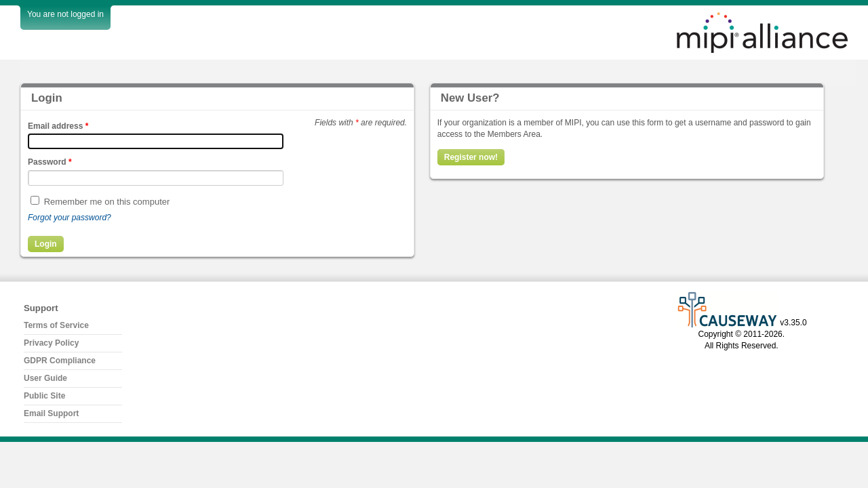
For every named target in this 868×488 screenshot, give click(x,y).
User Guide (45, 378)
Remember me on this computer (107, 202)
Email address (58, 126)
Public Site (44, 396)
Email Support (51, 413)
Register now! (471, 157)
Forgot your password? (70, 218)
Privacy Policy (51, 343)
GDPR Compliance (60, 361)
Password (50, 162)
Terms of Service (56, 325)
